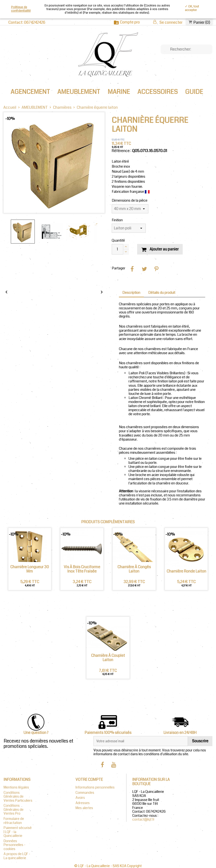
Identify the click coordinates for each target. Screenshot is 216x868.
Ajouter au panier (160, 249)
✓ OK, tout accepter (192, 8)
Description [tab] (131, 293)
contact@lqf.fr (143, 820)
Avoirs (80, 798)
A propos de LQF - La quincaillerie (17, 856)
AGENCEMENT (30, 92)
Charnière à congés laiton (134, 569)
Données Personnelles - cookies (15, 845)
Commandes (85, 793)
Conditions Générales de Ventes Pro (14, 810)
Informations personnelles (95, 787)
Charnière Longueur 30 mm (30, 569)
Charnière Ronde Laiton (186, 571)
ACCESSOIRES (158, 92)
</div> (54, 282)
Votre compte (89, 780)
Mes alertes (84, 808)
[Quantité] (117, 249)
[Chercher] (187, 49)
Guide (194, 92)
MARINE (119, 92)
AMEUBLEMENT (79, 92)
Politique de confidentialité (21, 9)
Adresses (83, 803)
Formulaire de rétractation (14, 821)
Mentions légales (16, 787)
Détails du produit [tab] (162, 293)
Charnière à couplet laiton (108, 658)
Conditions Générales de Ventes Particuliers (18, 797)
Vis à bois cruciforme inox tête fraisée (82, 569)
